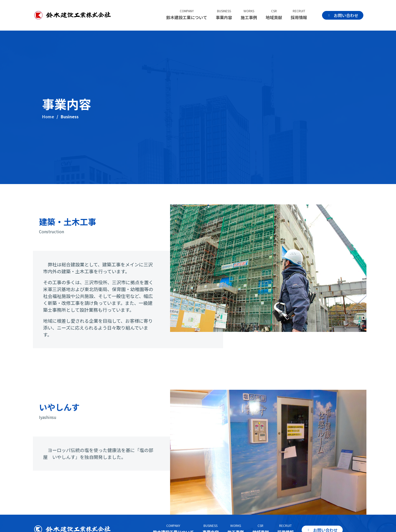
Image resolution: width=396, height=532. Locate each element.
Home (48, 116)
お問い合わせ (344, 15)
